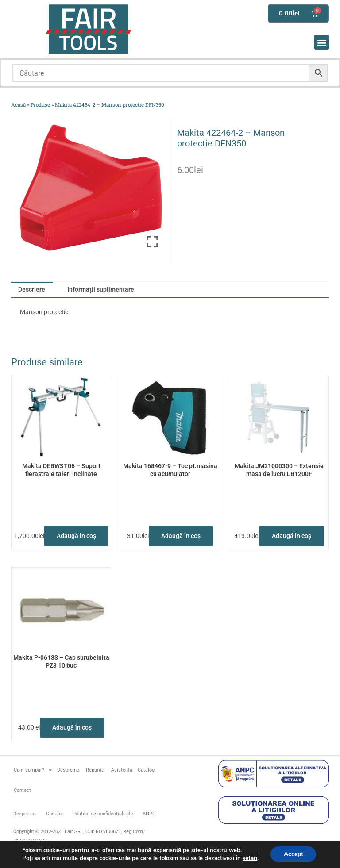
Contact (22, 790)
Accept (294, 854)
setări (249, 858)
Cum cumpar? (33, 770)
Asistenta (122, 770)
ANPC (149, 814)
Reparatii (96, 770)
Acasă (18, 105)
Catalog (146, 770)
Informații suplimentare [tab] (101, 289)
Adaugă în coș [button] (76, 536)
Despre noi (69, 770)
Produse (40, 105)
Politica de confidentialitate (103, 814)
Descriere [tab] (32, 289)
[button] (322, 42)
